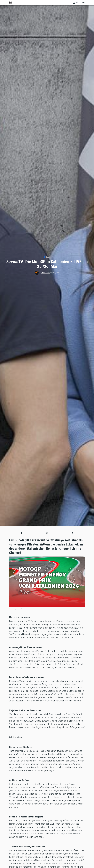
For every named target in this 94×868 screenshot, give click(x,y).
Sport (48, 257)
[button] (21, 533)
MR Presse (46, 273)
